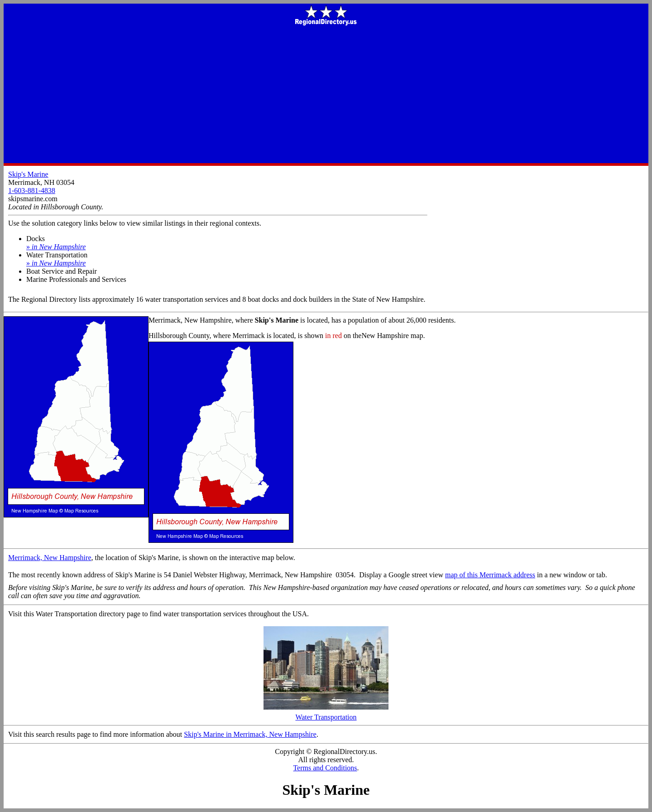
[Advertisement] (326, 95)
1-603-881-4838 (32, 191)
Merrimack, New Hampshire (50, 558)
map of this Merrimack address (490, 575)
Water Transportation (326, 714)
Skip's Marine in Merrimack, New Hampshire (250, 734)
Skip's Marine (28, 174)
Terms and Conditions (325, 768)
